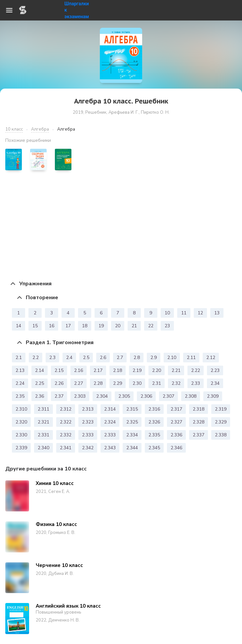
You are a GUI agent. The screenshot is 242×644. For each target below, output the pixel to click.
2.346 (176, 448)
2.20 (157, 370)
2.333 (88, 435)
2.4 (69, 358)
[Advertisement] (121, 225)
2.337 (199, 435)
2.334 (132, 435)
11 (184, 313)
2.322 (66, 422)
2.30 (137, 383)
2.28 (98, 383)
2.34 (215, 383)
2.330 (21, 435)
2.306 (146, 396)
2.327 (176, 422)
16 (52, 326)
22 (151, 326)
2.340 (43, 448)
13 (217, 313)
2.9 (154, 358)
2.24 (20, 383)
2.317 (176, 409)
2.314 (110, 409)
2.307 (168, 396)
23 (167, 326)
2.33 (196, 383)
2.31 (157, 383)
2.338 (221, 435)
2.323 (88, 422)
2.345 (154, 448)
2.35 (20, 396)
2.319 (221, 409)
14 (19, 326)
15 (35, 326)
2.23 (215, 370)
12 (200, 313)
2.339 (21, 448)
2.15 (59, 370)
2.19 (137, 370)
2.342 (88, 448)
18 (85, 326)
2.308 (191, 396)
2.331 (43, 435)
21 (134, 326)
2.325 (132, 422)
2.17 (98, 370)
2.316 (154, 409)
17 (68, 326)
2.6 (103, 358)
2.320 (21, 422)
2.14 (40, 370)
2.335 (154, 435)
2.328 (199, 422)
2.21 (176, 370)
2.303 (80, 396)
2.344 (132, 448)
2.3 (52, 358)
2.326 (154, 422)
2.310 (21, 409)
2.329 (221, 422)
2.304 (102, 396)
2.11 (191, 358)
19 (101, 326)
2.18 (118, 370)
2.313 (88, 409)
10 (167, 313)
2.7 (120, 358)
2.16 (79, 370)
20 (118, 326)
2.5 (86, 358)
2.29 (118, 383)
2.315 (132, 409)
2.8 (137, 358)
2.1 (19, 358)
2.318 (199, 409)
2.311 (43, 409)
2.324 (110, 422)
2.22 (196, 370)
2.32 (176, 383)
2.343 (110, 448)
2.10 (172, 358)
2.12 (211, 358)
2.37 (59, 396)
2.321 (43, 422)
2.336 (176, 435)
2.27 (79, 383)
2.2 (36, 358)
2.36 (40, 396)
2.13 (20, 370)
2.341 (66, 448)
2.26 (59, 383)
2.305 (124, 396)
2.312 (66, 409)
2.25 (40, 383)
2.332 (66, 435)
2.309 (213, 396)
